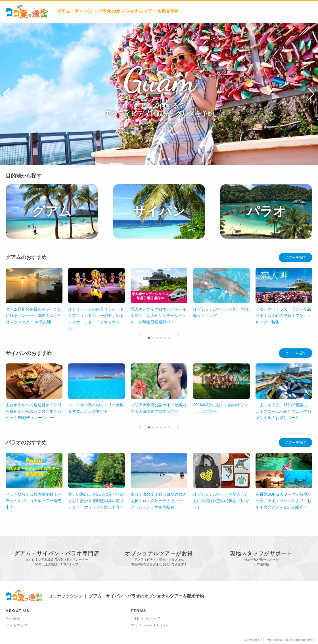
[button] (7, 94)
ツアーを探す (296, 257)
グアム (52, 211)
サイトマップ (17, 625)
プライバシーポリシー (149, 625)
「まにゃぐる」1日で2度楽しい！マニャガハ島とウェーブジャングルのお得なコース (283, 411)
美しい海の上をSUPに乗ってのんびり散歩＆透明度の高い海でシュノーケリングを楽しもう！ (96, 501)
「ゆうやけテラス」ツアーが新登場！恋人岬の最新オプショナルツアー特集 (283, 316)
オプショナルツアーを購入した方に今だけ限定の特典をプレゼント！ (221, 501)
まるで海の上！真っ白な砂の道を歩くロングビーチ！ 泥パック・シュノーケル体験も (158, 501)
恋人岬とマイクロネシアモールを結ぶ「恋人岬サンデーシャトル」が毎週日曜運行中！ (158, 316)
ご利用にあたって (145, 619)
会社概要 (13, 619)
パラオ (266, 211)
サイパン (159, 211)
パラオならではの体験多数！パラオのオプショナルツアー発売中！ (34, 501)
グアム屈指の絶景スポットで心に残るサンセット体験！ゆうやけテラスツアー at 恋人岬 (34, 316)
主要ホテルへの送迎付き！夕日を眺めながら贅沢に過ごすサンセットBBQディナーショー (34, 411)
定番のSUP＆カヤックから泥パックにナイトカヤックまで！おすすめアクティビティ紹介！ (284, 501)
